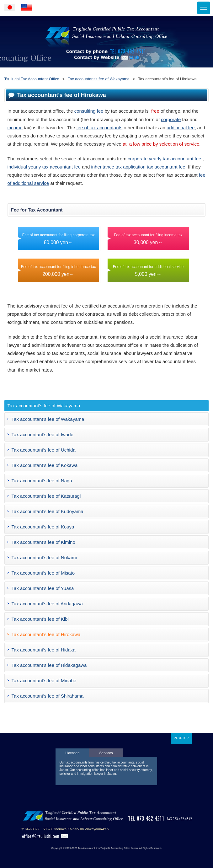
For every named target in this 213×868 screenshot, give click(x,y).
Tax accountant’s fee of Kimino (43, 542)
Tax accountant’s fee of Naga (42, 481)
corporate (171, 119)
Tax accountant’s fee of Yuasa (43, 588)
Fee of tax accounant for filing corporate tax (59, 239)
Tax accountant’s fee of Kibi (40, 619)
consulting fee (88, 111)
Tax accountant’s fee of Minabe (44, 680)
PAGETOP (181, 738)
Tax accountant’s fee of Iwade (43, 434)
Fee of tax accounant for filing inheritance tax (59, 271)
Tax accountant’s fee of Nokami (44, 557)
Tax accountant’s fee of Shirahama (48, 696)
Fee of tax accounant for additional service (148, 271)
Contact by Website (107, 66)
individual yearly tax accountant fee (44, 167)
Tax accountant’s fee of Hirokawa (46, 634)
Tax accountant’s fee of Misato (43, 573)
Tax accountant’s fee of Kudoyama (48, 511)
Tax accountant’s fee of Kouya (43, 527)
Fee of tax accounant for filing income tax (148, 239)
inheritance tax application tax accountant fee (138, 167)
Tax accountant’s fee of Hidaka (44, 650)
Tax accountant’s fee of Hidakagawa (49, 665)
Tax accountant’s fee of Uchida (44, 450)
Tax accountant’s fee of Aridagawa (47, 604)
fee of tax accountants (99, 128)
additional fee (181, 128)
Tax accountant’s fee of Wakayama (48, 419)
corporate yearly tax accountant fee (164, 159)
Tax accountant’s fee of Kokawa (45, 465)
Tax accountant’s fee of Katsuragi (46, 496)
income (15, 128)
